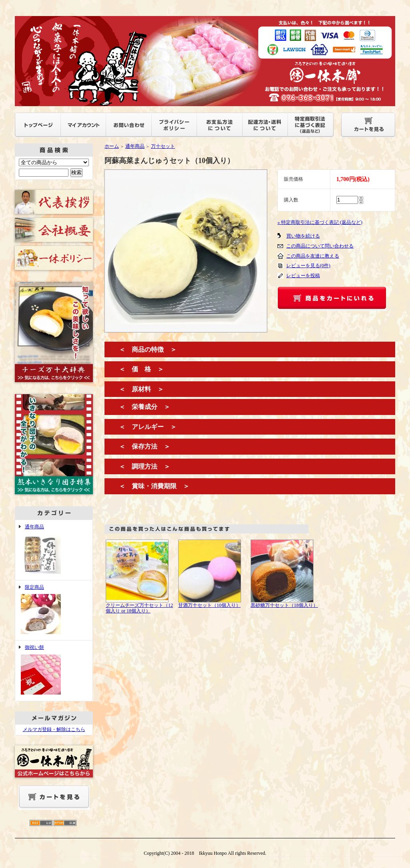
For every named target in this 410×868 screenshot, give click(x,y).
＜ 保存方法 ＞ (145, 446)
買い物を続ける (303, 236)
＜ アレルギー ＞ (148, 427)
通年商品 (54, 550)
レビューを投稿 (303, 276)
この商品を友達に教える (313, 256)
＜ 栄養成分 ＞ (145, 407)
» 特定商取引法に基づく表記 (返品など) (320, 222)
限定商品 (54, 610)
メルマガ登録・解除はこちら (54, 729)
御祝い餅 (54, 671)
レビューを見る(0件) (308, 266)
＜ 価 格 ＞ (141, 369)
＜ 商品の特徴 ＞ (148, 349)
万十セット (163, 146)
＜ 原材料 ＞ (141, 389)
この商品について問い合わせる (320, 246)
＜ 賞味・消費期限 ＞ (154, 486)
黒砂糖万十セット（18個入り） (284, 605)
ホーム (112, 146)
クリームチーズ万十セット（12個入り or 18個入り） (139, 608)
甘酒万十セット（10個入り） (209, 605)
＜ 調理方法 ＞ (145, 466)
